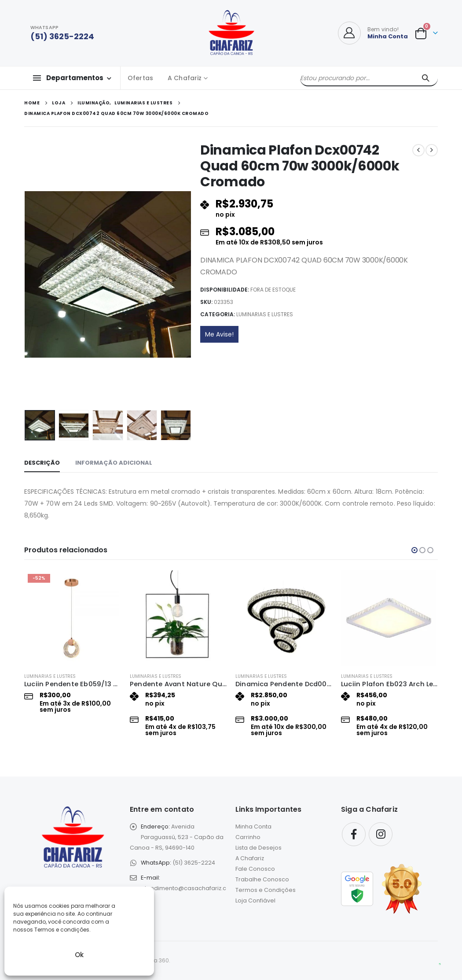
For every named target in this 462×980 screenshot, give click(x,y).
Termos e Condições (266, 890)
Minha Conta (253, 827)
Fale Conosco (255, 869)
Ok (79, 955)
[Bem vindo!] (373, 33)
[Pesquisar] (425, 78)
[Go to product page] (73, 618)
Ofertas (140, 78)
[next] (432, 150)
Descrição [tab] (42, 463)
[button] (414, 550)
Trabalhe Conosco (262, 879)
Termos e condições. (62, 930)
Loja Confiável (255, 900)
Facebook (354, 834)
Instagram (381, 834)
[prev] (418, 150)
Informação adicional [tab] (114, 463)
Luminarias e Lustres (265, 314)
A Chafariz (185, 78)
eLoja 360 (156, 960)
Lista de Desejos (258, 848)
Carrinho (248, 837)
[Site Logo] (231, 33)
